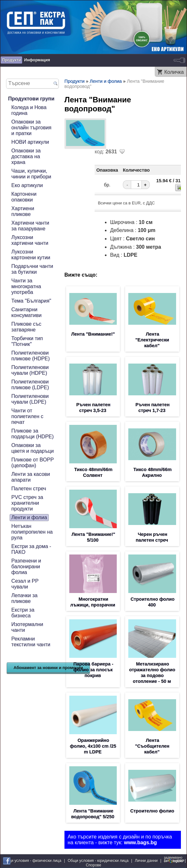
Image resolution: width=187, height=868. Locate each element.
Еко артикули (27, 185)
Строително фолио (152, 811)
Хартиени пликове (23, 211)
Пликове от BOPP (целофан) (32, 463)
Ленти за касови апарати (30, 477)
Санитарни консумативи (26, 312)
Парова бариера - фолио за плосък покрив (93, 670)
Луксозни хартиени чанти (30, 240)
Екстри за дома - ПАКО (31, 549)
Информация (37, 60)
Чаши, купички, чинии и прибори (31, 174)
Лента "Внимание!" (93, 334)
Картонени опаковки (24, 197)
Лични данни (146, 861)
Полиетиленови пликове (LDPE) (30, 385)
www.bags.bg (140, 842)
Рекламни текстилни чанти (31, 642)
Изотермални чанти (27, 627)
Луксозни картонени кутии (31, 255)
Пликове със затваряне (26, 327)
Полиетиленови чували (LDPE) (30, 399)
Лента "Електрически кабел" (152, 340)
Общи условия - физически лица (32, 861)
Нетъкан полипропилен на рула (32, 532)
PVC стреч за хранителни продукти (27, 503)
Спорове (93, 865)
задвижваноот (174, 859)
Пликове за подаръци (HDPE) (32, 434)
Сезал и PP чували (25, 584)
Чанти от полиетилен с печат (27, 416)
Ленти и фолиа (29, 517)
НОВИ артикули (30, 142)
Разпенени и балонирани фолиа (26, 567)
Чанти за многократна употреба (26, 286)
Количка (174, 72)
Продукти (11, 60)
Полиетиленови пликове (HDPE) (30, 356)
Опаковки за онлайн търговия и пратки (31, 128)
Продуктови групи (31, 99)
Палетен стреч (29, 489)
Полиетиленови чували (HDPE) (30, 370)
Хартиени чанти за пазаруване (30, 226)
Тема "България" (31, 301)
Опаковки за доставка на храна (26, 156)
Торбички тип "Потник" (27, 341)
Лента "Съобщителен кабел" (152, 746)
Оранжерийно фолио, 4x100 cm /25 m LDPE (93, 746)
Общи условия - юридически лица (98, 861)
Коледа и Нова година (29, 110)
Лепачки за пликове (24, 598)
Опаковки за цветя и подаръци (32, 448)
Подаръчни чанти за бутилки (32, 269)
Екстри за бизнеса (23, 613)
